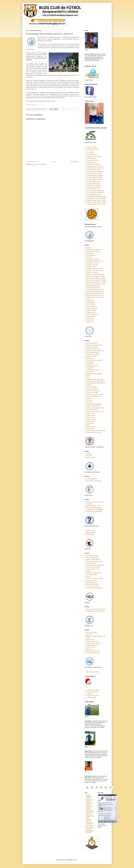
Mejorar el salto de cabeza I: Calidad (95, 276)
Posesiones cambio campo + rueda (95, 412)
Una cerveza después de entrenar (94, 588)
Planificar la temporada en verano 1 (95, 295)
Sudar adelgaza (90, 534)
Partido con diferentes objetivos (94, 404)
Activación (89, 248)
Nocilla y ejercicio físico (92, 582)
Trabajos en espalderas (92, 314)
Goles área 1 (89, 398)
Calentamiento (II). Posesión (93, 252)
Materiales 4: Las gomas (92, 272)
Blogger (76, 860)
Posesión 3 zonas (90, 414)
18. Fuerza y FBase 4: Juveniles (94, 179)
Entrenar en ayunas (91, 533)
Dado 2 (88, 377)
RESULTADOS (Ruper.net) (90, 832)
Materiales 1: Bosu (91, 267)
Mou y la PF (89, 649)
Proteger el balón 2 (91, 417)
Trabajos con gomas (91, 310)
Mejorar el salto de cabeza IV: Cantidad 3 (96, 282)
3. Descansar (89, 694)
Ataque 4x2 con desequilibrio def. (94, 345)
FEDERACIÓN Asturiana (90, 800)
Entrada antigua (75, 162)
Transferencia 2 (90, 320)
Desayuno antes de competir (93, 567)
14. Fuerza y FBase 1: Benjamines (95, 172)
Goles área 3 (89, 402)
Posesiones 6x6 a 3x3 (92, 410)
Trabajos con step (90, 312)
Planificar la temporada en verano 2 (95, 297)
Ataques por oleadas (91, 356)
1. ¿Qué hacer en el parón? (93, 690)
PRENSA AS (89, 814)
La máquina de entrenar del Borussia (95, 611)
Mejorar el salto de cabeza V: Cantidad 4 (96, 284)
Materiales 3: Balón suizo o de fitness (95, 271)
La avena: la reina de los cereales (94, 578)
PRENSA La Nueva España (90, 823)
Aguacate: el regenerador (92, 558)
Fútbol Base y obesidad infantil (94, 573)
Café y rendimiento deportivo (93, 559)
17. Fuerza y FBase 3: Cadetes (94, 177)
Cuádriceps (89, 454)
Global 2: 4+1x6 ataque (92, 389)
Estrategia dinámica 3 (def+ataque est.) (96, 383)
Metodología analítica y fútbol (93, 286)
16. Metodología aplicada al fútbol (94, 176)
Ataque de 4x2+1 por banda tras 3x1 (95, 351)
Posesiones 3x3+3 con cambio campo (95, 408)
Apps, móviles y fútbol (92, 632)
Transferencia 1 (90, 318)
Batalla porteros (90, 358)
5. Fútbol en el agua (91, 697)
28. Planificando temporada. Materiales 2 (96, 198)
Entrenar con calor (91, 531)
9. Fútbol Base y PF (91, 162)
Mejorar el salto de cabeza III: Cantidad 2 (96, 280)
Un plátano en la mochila (92, 586)
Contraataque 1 (90, 362)
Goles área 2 (89, 400)
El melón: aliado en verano (93, 569)
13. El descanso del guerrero (93, 170)
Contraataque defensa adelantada (94, 374)
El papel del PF (90, 639)
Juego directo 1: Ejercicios (93, 263)
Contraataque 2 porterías (92, 366)
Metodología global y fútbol (93, 288)
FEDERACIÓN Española (90, 804)
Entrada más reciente (32, 162)
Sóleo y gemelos (90, 458)
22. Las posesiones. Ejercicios (94, 187)
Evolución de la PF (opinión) (93, 643)
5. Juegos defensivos (91, 155)
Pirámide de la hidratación (93, 584)
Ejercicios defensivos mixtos (93, 506)
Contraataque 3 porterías (92, 370)
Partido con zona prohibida (93, 406)
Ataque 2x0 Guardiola (91, 343)
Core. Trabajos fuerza (91, 255)
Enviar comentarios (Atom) (40, 164)
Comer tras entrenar (91, 563)
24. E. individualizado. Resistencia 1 (95, 191)
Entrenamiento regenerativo (93, 259)
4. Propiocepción (90, 153)
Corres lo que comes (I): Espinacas (95, 565)
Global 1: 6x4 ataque (91, 387)
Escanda (88, 571)
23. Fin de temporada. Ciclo (93, 189)
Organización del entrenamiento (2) (95, 291)
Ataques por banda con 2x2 (93, 355)
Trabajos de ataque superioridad (94, 512)
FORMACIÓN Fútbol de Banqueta (89, 808)
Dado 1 (88, 375)
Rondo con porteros (91, 427)
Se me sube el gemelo (92, 479)
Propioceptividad (90, 301)
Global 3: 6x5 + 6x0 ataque (93, 391)
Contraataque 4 (90, 372)
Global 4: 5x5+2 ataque (92, 393)
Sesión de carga (90, 429)
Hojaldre (88, 577)
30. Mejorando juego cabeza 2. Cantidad (96, 202)
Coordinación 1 (90, 504)
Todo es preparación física (93, 651)
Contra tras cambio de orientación (94, 360)
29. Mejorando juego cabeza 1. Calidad (96, 200)
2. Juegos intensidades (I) (92, 149)
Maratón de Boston (91, 647)
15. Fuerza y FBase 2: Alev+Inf (94, 174)
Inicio (54, 162)
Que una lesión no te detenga (93, 481)
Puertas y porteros (91, 421)
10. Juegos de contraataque (93, 164)
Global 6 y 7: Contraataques (93, 396)
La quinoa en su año (91, 580)
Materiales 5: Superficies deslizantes (95, 274)
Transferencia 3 (90, 322)
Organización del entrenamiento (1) (95, 290)
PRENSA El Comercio (89, 820)
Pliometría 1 (89, 299)
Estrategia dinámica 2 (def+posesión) (95, 381)
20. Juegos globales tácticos (93, 183)
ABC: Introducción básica (92, 556)
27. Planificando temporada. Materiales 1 (96, 196)
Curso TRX (89, 634)
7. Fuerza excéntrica (91, 158)
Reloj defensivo (90, 423)
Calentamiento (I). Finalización (94, 250)
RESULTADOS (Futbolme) (90, 828)
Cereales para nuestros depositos (94, 561)
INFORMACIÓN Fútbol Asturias (90, 811)
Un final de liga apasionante (93, 653)
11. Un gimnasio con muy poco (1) (95, 166)
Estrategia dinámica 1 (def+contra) (95, 379)
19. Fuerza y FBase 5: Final (93, 181)
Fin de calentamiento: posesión (94, 508)
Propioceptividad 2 (91, 303)
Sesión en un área (91, 305)
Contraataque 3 (90, 368)
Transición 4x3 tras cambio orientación (96, 431)
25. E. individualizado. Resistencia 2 (95, 193)
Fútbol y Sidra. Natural (92, 575)
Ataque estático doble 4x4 (92, 353)
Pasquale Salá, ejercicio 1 (92, 672)
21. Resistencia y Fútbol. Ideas (94, 185)
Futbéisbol (89, 385)
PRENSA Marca (90, 826)
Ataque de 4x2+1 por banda (93, 349)
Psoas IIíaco (89, 456)
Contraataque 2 (90, 364)
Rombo (88, 425)
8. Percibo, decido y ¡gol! (92, 160)
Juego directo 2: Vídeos (92, 265)
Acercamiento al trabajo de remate (95, 502)
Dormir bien (89, 257)
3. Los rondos (89, 151)
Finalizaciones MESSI (92, 645)
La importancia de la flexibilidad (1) (95, 510)
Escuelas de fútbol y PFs (92, 641)
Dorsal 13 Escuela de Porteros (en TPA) (96, 609)
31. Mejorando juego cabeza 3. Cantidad (96, 204)
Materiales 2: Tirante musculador (94, 269)
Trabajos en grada (91, 316)
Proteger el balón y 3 (91, 419)
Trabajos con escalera (92, 309)
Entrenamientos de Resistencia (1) (95, 261)
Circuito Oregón (90, 253)
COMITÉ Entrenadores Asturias (89, 797)
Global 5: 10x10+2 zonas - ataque (94, 395)
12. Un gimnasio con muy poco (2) (95, 168)
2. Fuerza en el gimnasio (92, 692)
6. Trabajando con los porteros (94, 157)
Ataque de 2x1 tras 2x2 (92, 347)
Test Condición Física (91, 307)
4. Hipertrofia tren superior (93, 696)
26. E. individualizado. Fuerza (93, 195)
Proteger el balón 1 (91, 415)
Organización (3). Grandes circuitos (95, 293)
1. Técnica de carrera (91, 147)
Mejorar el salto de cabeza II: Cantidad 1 (96, 278)
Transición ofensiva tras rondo (94, 433)
